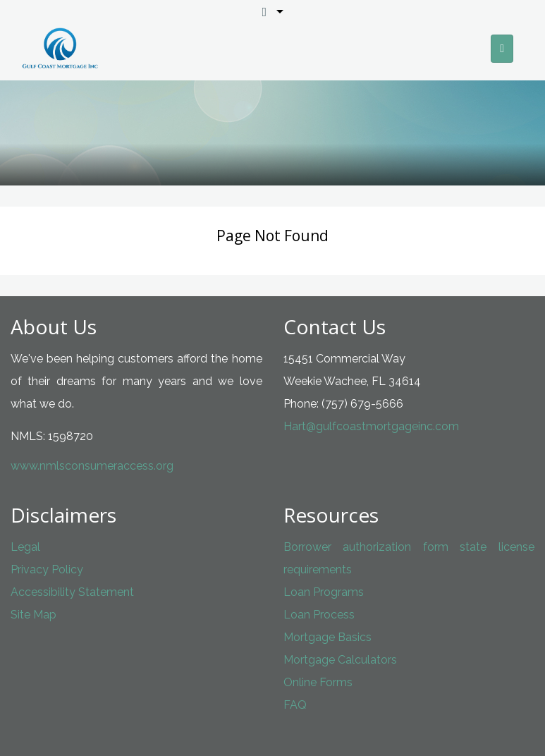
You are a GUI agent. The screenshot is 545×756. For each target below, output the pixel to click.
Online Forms (318, 682)
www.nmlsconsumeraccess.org (92, 466)
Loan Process (319, 615)
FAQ (295, 705)
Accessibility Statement (72, 592)
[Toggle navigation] (502, 49)
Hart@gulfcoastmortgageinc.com (371, 426)
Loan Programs (324, 592)
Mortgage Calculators (340, 660)
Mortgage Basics (327, 637)
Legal (25, 547)
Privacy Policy (47, 569)
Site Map (33, 615)
